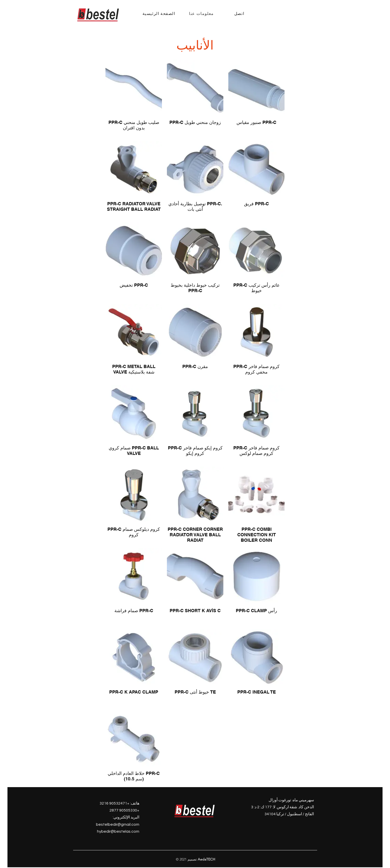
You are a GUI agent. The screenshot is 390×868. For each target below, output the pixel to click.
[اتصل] (240, 14)
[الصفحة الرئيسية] (159, 14)
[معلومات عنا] (202, 14)
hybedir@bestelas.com (118, 831)
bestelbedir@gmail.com (118, 824)
